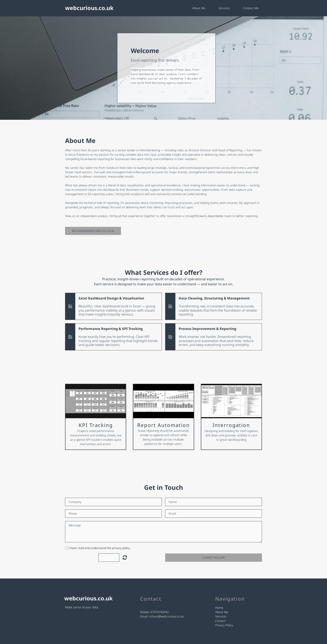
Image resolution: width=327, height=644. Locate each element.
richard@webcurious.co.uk (166, 616)
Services (224, 8)
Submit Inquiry (214, 558)
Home (175, 8)
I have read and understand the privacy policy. (99, 548)
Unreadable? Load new (125, 557)
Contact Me (251, 8)
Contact (220, 621)
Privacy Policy (224, 625)
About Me (199, 8)
